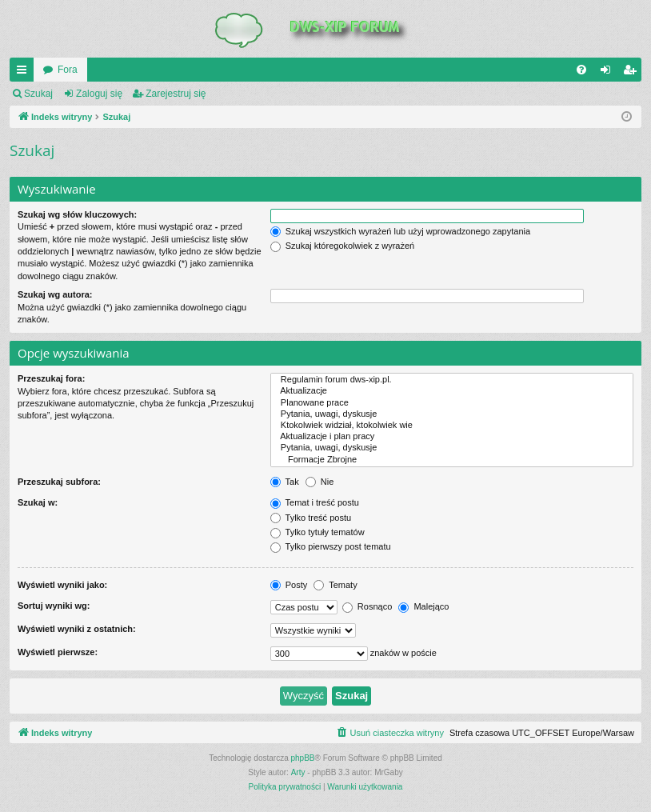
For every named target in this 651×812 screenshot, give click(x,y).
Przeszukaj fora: (51, 378)
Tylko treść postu (311, 518)
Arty (298, 772)
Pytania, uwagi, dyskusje (452, 414)
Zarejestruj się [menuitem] (633, 73)
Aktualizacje (452, 391)
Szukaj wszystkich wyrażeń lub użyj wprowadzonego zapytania (400, 231)
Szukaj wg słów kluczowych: (77, 214)
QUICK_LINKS (25, 73)
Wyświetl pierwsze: (58, 652)
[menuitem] (581, 70)
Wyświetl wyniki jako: (62, 585)
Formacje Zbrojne (452, 460)
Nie (320, 482)
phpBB (303, 758)
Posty (289, 585)
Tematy (335, 585)
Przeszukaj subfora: (59, 482)
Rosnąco (367, 606)
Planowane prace (452, 403)
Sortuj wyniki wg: (54, 606)
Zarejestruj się (176, 94)
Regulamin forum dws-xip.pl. (452, 380)
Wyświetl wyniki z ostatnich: (77, 629)
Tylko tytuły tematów (318, 532)
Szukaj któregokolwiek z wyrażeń (342, 246)
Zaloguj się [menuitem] (609, 73)
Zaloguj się (99, 94)
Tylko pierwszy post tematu (331, 546)
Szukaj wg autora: (55, 294)
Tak (285, 482)
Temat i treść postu (315, 502)
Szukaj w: (38, 502)
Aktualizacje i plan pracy (452, 437)
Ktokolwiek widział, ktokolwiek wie (452, 426)
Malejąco (423, 606)
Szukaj (38, 94)
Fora (68, 70)
